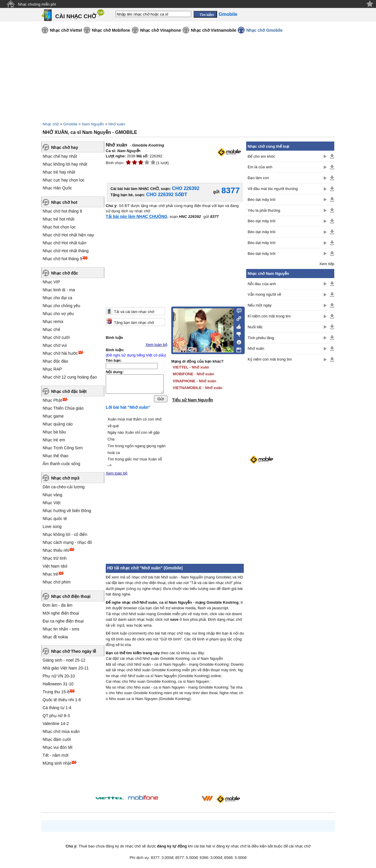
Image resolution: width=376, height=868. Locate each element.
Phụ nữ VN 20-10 (59, 676)
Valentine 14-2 (56, 724)
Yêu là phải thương (264, 210)
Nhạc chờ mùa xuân (61, 731)
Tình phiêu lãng (261, 338)
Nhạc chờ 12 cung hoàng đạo (70, 377)
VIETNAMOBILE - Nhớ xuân (198, 388)
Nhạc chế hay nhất (60, 156)
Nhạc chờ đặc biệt (69, 391)
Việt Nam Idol (55, 566)
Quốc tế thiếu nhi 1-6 (62, 700)
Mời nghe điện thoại (61, 613)
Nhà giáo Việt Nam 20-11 (66, 668)
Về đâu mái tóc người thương (273, 189)
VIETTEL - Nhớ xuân (191, 367)
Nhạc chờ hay (65, 147)
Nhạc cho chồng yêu (61, 306)
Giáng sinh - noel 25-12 (64, 660)
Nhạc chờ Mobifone (111, 30)
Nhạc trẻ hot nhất (58, 219)
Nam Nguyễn (93, 124)
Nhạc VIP (51, 282)
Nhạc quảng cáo (58, 424)
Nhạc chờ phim (57, 582)
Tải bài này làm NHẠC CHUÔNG (137, 216)
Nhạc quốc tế (55, 519)
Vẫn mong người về (264, 294)
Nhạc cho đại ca (57, 298)
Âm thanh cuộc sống (61, 464)
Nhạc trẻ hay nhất (59, 172)
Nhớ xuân (117, 124)
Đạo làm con (258, 178)
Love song (52, 526)
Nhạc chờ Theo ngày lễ (74, 651)
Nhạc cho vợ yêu (58, 314)
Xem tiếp (327, 264)
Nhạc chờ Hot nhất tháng (66, 251)
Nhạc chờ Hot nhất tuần (64, 243)
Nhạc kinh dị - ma (59, 290)
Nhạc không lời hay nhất (65, 164)
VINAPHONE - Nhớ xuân (194, 381)
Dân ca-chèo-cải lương (64, 487)
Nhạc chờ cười (56, 337)
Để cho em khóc (261, 156)
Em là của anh (260, 167)
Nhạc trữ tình (55, 558)
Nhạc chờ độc (65, 273)
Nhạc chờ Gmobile (264, 30)
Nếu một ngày (260, 305)
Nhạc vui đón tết (58, 747)
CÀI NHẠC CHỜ (76, 16)
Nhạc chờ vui (55, 345)
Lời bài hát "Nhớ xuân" (128, 409)
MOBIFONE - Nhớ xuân (193, 374)
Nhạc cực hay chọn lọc (64, 180)
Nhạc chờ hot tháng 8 (62, 211)
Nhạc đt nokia (55, 637)
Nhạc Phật (52, 400)
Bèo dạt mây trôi (261, 200)
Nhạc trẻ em (54, 440)
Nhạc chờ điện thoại (71, 596)
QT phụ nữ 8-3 (56, 716)
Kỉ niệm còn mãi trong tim (269, 316)
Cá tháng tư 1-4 (57, 708)
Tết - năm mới (56, 755)
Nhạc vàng (52, 495)
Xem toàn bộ (157, 345)
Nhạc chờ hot (64, 202)
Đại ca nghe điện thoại (63, 621)
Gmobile (70, 124)
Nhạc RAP (52, 369)
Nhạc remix (53, 322)
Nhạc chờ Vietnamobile (214, 30)
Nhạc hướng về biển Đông (67, 511)
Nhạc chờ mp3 (65, 478)
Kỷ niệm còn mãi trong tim (270, 359)
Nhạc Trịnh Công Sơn (63, 448)
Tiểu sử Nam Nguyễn (193, 400)
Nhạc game (53, 416)
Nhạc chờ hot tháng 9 (62, 259)
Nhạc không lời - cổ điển (65, 534)
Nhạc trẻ (50, 574)
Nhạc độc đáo (55, 361)
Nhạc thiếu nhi (56, 550)
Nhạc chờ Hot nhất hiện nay (68, 235)
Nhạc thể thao (56, 456)
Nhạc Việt (52, 503)
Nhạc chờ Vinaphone (161, 30)
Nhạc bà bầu (54, 432)
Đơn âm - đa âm (58, 605)
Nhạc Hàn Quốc (57, 188)
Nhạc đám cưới (57, 739)
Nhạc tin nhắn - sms (61, 629)
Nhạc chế (51, 329)
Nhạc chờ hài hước (60, 353)
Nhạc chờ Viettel (66, 30)
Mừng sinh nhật (57, 763)
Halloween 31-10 (58, 684)
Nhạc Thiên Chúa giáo (63, 408)
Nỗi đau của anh (262, 284)
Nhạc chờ (51, 124)
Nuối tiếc (255, 327)
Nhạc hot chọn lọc (59, 227)
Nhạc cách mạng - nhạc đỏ (67, 542)
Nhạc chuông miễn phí (37, 4)
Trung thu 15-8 (56, 692)
